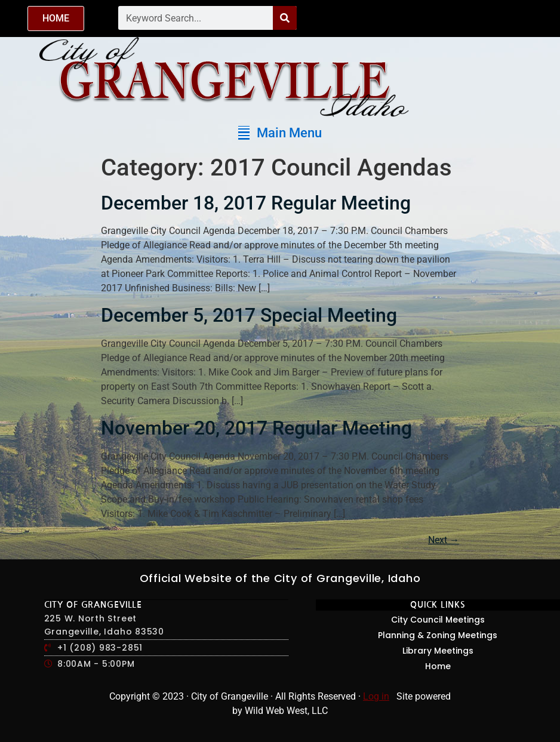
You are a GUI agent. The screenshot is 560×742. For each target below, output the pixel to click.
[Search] (285, 18)
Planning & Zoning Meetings (438, 635)
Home (438, 666)
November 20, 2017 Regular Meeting (256, 428)
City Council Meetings (438, 620)
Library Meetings (438, 651)
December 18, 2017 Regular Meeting (256, 203)
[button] (280, 133)
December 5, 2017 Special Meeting (249, 315)
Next (444, 540)
